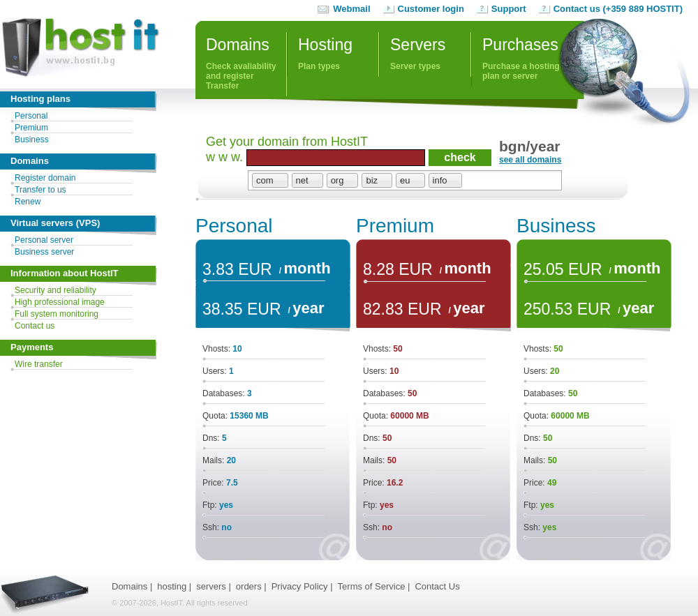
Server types (415, 66)
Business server (44, 252)
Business (32, 140)
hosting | (174, 586)
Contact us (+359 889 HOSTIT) (618, 9)
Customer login (431, 9)
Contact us (35, 326)
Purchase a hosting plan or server (521, 71)
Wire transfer (39, 364)
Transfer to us (40, 190)
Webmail (351, 9)
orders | (251, 586)
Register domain (45, 178)
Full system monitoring (57, 314)
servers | (214, 586)
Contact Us (437, 586)
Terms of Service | (374, 586)
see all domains (530, 160)
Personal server (44, 240)
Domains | (132, 586)
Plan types (319, 66)
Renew (28, 202)
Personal (31, 116)
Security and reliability (55, 290)
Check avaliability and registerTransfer (246, 61)
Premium (31, 128)
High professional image (60, 302)
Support (509, 9)
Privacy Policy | (302, 586)
